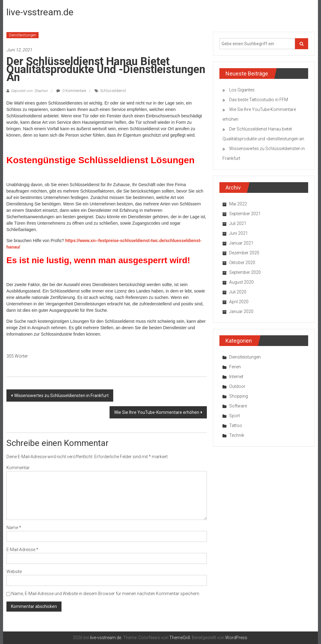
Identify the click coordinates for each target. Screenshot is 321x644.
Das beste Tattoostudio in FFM (259, 100)
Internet (236, 377)
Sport (235, 416)
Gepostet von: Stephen (29, 91)
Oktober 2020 (242, 263)
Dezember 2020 (244, 253)
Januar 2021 (241, 243)
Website (14, 572)
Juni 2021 (239, 233)
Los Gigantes (242, 90)
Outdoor (237, 386)
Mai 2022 (238, 204)
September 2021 (245, 214)
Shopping (239, 396)
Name (14, 528)
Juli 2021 (238, 223)
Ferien (235, 367)
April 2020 (239, 302)
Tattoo (236, 425)
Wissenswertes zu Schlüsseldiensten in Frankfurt (61, 396)
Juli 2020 (238, 292)
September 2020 (245, 272)
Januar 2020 (241, 311)
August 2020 (241, 282)
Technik (237, 435)
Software (238, 406)
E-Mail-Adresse (22, 550)
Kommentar (18, 468)
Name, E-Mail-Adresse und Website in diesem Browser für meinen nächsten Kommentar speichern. (106, 594)
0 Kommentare (71, 91)
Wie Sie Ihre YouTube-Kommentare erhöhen (157, 412)
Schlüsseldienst (113, 91)
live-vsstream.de (40, 12)
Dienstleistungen (22, 35)
